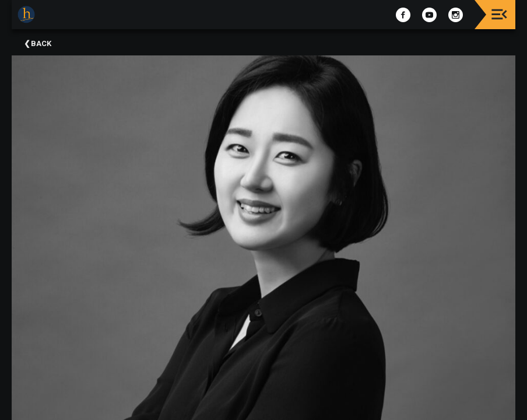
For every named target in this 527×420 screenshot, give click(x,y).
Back (41, 43)
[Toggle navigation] (499, 14)
